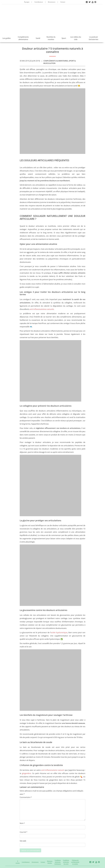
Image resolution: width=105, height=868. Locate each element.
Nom (22, 823)
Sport (64, 38)
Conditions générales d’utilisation (58, 862)
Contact (63, 2)
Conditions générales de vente (66, 862)
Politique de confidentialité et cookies (75, 862)
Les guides (7, 38)
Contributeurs (39, 2)
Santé (38, 38)
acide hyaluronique (59, 632)
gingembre (26, 773)
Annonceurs (52, 2)
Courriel (23, 832)
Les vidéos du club (76, 38)
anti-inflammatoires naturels (42, 309)
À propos (27, 2)
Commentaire (26, 797)
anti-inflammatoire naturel (53, 770)
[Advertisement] (52, 20)
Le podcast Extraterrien (94, 38)
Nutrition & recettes (51, 38)
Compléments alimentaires (23, 38)
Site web (23, 841)
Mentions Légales (50, 862)
